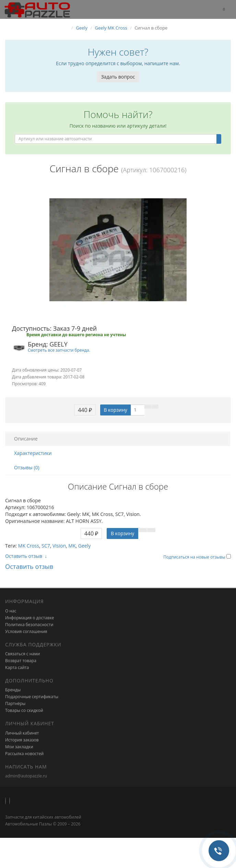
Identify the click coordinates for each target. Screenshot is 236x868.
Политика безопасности (29, 625)
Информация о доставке (30, 618)
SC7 (46, 546)
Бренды (13, 690)
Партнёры (15, 703)
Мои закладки (19, 747)
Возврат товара (21, 661)
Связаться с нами (22, 654)
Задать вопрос (118, 77)
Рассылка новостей (24, 754)
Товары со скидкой (24, 710)
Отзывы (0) (27, 467)
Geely (84, 546)
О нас (11, 611)
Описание (26, 439)
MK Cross (29, 546)
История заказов (22, 740)
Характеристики (33, 453)
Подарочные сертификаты (32, 697)
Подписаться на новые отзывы (195, 557)
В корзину (115, 410)
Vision (59, 546)
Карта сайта (17, 667)
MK (72, 546)
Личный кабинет (22, 733)
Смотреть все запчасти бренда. (59, 350)
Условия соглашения (26, 631)
